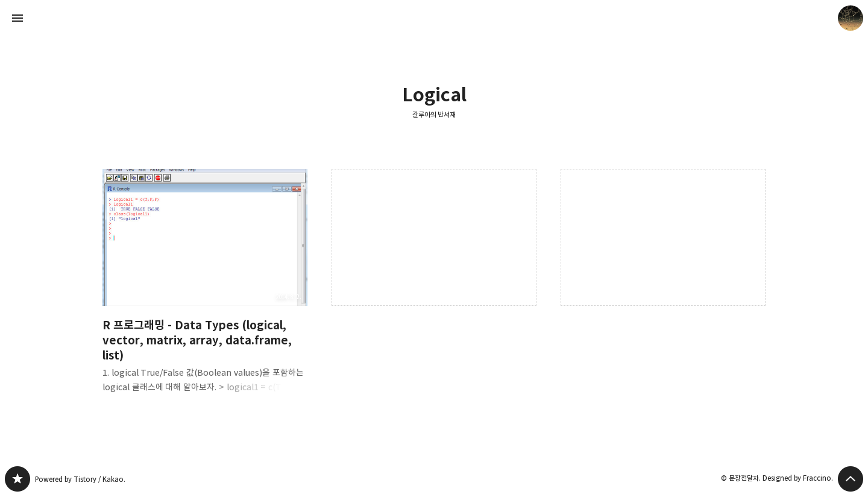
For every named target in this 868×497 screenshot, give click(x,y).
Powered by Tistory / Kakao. (80, 479)
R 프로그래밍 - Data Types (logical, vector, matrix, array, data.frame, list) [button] (205, 291)
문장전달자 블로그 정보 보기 (851, 18)
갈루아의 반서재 (434, 114)
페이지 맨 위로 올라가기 (851, 479)
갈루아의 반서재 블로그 (17, 479)
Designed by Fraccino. (798, 478)
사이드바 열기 (17, 18)
